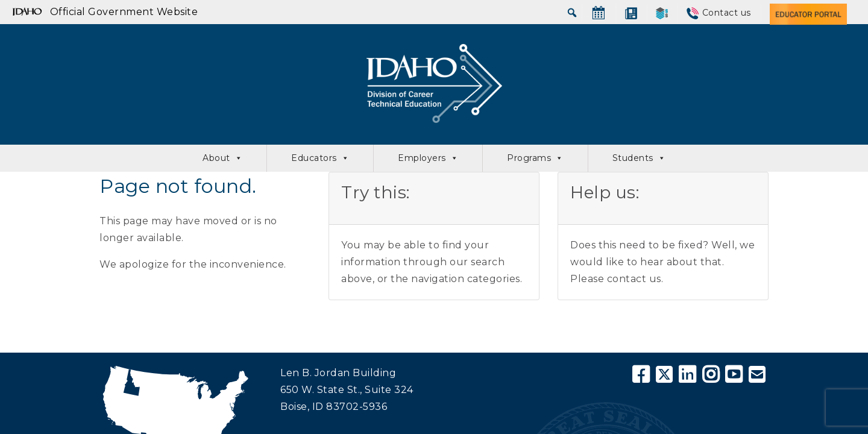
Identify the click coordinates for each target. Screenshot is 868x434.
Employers (428, 158)
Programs (535, 158)
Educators (320, 158)
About (222, 158)
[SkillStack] (662, 13)
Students (639, 158)
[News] (631, 13)
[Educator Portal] (808, 13)
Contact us (727, 13)
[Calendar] (599, 13)
